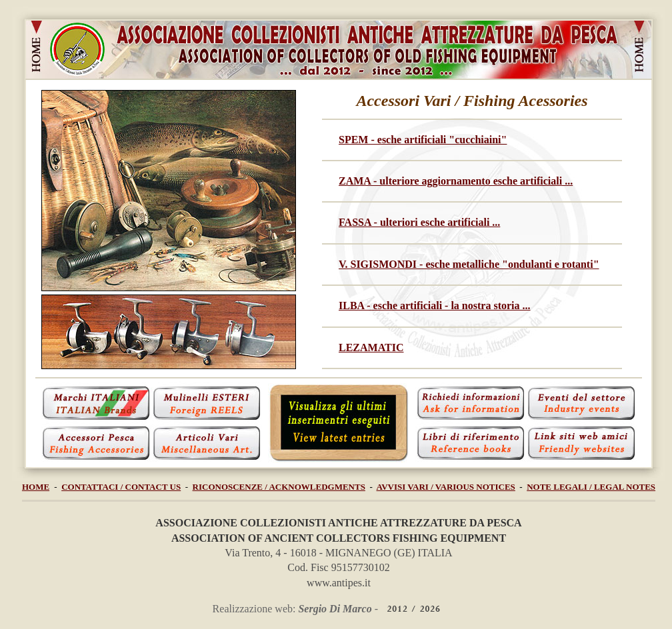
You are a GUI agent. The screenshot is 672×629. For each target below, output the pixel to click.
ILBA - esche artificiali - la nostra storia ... (435, 306)
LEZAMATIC (371, 347)
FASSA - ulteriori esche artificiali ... (419, 222)
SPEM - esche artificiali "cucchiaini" (423, 140)
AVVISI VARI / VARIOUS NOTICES (446, 487)
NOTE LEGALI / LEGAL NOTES (591, 487)
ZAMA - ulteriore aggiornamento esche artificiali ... (456, 181)
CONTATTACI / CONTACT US (121, 487)
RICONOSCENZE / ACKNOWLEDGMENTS (279, 487)
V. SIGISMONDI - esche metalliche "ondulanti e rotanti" (469, 264)
